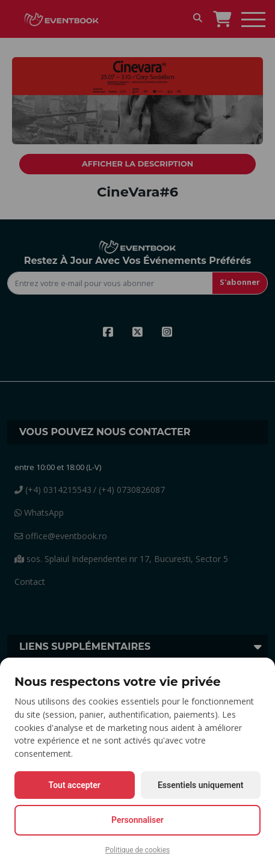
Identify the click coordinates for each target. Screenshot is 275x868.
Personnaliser (137, 820)
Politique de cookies (137, 850)
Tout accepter (75, 785)
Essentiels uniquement (201, 785)
